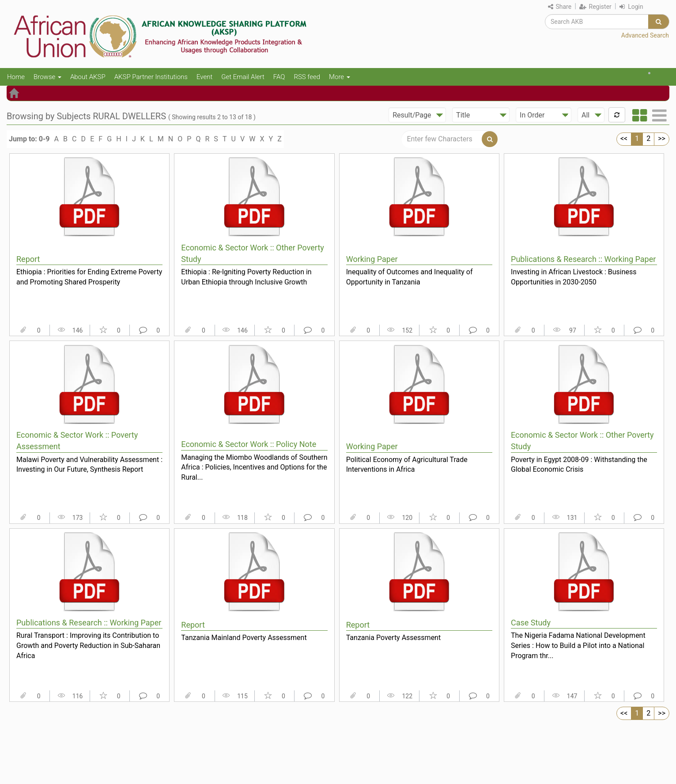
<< (624, 138)
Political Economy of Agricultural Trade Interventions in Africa (407, 465)
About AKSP (88, 77)
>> (662, 138)
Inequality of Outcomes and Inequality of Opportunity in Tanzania (410, 277)
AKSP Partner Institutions (151, 77)
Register (595, 7)
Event (204, 77)
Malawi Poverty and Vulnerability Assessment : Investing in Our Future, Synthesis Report (89, 465)
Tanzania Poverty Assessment (394, 638)
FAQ (279, 77)
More (340, 77)
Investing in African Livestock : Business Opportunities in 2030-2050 (574, 277)
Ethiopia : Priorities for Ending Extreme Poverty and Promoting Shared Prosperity (89, 277)
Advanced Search (645, 35)
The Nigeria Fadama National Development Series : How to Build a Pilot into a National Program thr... (578, 645)
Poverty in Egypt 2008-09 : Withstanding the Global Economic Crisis (579, 465)
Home (16, 77)
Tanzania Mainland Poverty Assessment (244, 638)
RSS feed (307, 77)
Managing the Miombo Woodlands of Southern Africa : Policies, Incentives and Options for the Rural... (254, 467)
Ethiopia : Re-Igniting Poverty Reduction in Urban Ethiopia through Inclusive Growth (246, 277)
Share (560, 7)
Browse (47, 77)
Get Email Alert (243, 77)
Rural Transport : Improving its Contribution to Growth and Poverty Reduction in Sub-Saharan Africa (88, 645)
